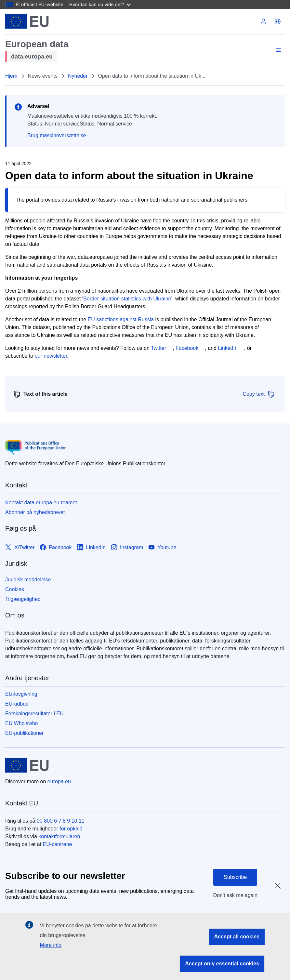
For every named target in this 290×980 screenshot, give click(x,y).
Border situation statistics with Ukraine (127, 299)
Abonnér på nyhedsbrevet (35, 512)
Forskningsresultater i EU (34, 714)
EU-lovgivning (21, 694)
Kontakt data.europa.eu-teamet (41, 503)
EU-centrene (58, 844)
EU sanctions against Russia (121, 319)
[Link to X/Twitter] (20, 547)
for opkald (71, 829)
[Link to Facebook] (56, 547)
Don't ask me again (235, 895)
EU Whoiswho (21, 723)
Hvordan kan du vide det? (100, 4)
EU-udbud (17, 704)
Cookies (15, 589)
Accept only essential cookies (222, 964)
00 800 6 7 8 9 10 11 (61, 821)
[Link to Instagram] (127, 547)
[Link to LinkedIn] (92, 547)
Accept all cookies (237, 937)
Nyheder (78, 76)
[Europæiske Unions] (27, 21)
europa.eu (59, 781)
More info (51, 945)
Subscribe (235, 877)
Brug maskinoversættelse (57, 135)
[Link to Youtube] (162, 547)
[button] (278, 21)
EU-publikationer (24, 733)
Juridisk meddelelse (28, 580)
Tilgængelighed (23, 599)
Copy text (259, 394)
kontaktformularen (59, 836)
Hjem (11, 76)
